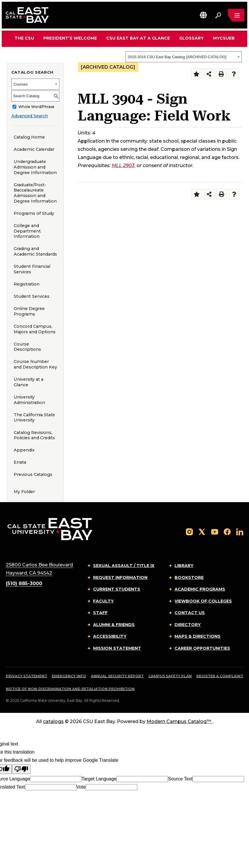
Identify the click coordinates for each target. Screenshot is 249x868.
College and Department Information (27, 231)
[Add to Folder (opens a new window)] (196, 74)
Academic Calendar (34, 149)
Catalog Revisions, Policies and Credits (34, 435)
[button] (203, 15)
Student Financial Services (32, 269)
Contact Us (190, 613)
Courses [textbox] (21, 84)
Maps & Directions (198, 636)
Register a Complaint (220, 676)
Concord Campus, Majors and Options (35, 329)
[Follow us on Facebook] (227, 531)
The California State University (34, 418)
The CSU (24, 38)
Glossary (191, 38)
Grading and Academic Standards (35, 251)
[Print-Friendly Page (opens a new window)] (221, 74)
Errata (20, 462)
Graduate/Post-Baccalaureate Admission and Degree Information (35, 193)
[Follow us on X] (202, 531)
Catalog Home (29, 137)
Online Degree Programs (29, 311)
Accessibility (110, 636)
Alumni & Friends (114, 625)
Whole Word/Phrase (36, 107)
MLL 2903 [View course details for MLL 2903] (124, 165)
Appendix (24, 450)
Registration (27, 284)
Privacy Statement (26, 676)
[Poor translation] (21, 769)
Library (184, 566)
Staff (100, 613)
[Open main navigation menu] (236, 15)
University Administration (29, 400)
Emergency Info (69, 676)
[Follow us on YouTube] (215, 531)
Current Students (117, 589)
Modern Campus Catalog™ (179, 721)
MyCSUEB (224, 38)
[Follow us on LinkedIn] (240, 531)
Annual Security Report (117, 676)
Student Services (32, 296)
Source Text (180, 779)
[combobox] (184, 57)
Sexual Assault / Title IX (124, 566)
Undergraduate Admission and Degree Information (35, 167)
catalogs (53, 721)
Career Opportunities (202, 648)
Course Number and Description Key (35, 364)
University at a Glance (29, 382)
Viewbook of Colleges (203, 601)
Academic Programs (200, 589)
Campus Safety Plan (170, 676)
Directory (188, 625)
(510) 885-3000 (24, 583)
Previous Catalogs (33, 474)
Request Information (120, 578)
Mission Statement (117, 648)
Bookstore (189, 578)
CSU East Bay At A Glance (138, 38)
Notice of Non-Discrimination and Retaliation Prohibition (70, 689)
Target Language (99, 779)
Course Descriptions (27, 347)
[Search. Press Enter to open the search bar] (218, 15)
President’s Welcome (70, 38)
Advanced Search (30, 116)
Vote (81, 787)
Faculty (103, 601)
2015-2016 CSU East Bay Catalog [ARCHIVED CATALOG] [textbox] (177, 57)
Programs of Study (34, 213)
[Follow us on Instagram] (189, 531)
